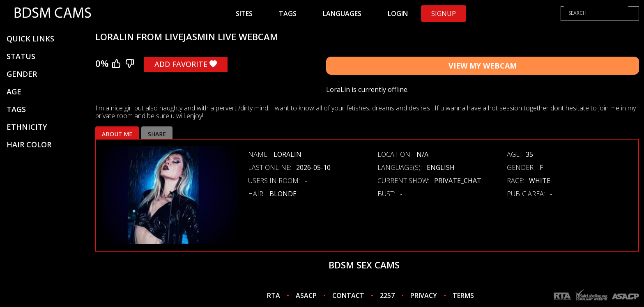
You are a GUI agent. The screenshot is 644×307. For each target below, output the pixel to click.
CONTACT (348, 296)
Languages (342, 14)
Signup (444, 14)
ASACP (306, 296)
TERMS (463, 296)
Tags (288, 14)
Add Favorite (186, 64)
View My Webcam (483, 66)
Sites (244, 14)
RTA (274, 296)
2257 (387, 296)
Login (398, 14)
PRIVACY (424, 296)
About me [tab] (117, 134)
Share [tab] (157, 134)
